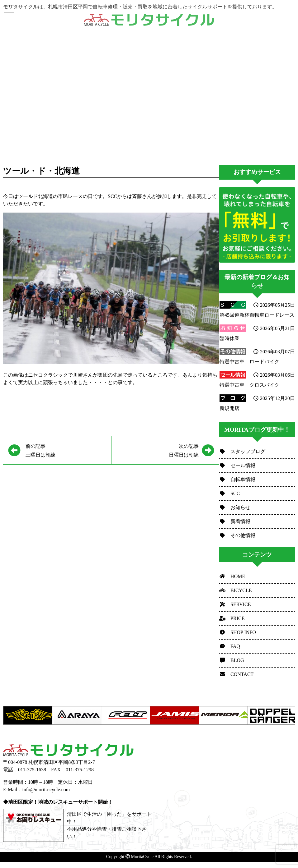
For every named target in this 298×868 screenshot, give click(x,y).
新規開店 (229, 408)
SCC (229, 493)
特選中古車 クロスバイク (249, 385)
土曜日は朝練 (40, 450)
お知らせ (235, 507)
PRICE (232, 618)
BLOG (232, 660)
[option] (28, 715)
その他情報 (237, 535)
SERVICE (235, 604)
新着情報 (235, 521)
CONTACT (236, 674)
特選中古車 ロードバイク (249, 362)
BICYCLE (235, 590)
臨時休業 (229, 338)
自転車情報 (237, 479)
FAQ (230, 646)
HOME (232, 576)
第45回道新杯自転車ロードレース (257, 315)
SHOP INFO (238, 632)
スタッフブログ (242, 451)
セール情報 (237, 465)
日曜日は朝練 (158, 450)
